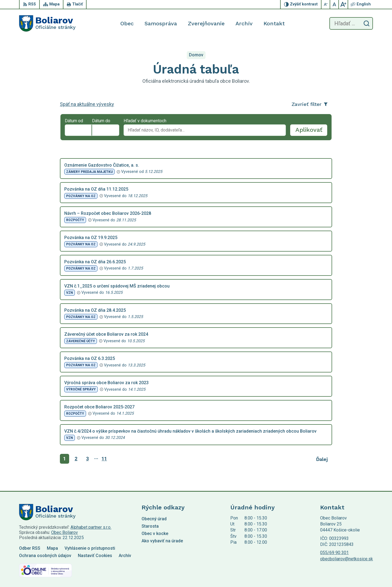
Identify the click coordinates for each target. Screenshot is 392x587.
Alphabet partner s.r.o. (91, 527)
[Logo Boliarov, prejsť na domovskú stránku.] (47, 23)
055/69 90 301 (334, 553)
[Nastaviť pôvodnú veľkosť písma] (335, 4)
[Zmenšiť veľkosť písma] (326, 4)
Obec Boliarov (65, 532)
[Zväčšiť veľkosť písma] (343, 4)
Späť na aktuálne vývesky (87, 104)
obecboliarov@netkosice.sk (347, 559)
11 (104, 459)
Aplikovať (311, 131)
